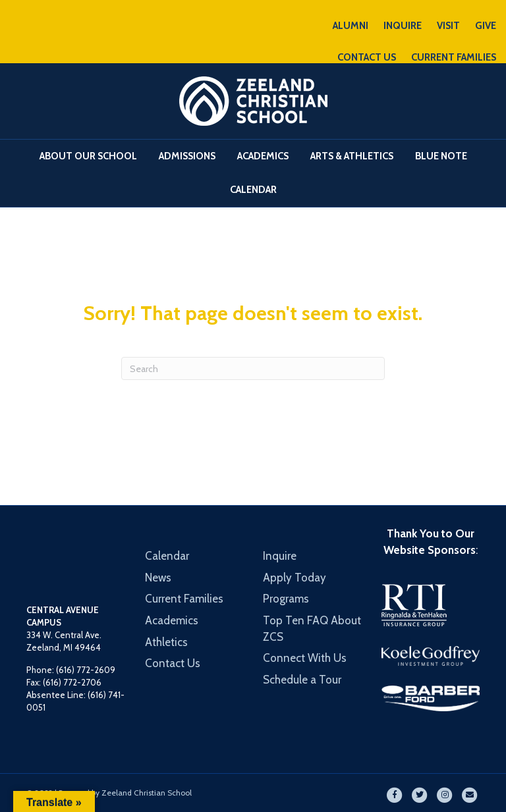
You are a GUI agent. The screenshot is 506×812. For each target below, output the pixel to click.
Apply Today (295, 578)
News (158, 578)
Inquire (280, 556)
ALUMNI (351, 26)
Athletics (166, 642)
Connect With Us (305, 658)
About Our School (88, 156)
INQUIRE (403, 26)
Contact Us (173, 663)
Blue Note (441, 156)
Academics (263, 156)
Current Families (184, 599)
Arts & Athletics (352, 156)
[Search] (253, 368)
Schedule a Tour (302, 680)
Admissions (187, 156)
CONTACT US (367, 57)
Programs (286, 599)
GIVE (486, 26)
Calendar (253, 190)
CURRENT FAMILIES (454, 57)
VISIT (448, 26)
